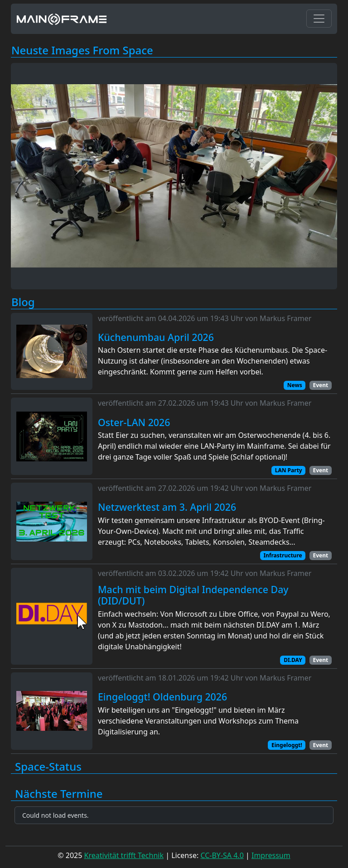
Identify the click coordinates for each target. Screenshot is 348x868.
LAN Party (289, 470)
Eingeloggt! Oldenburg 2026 (162, 697)
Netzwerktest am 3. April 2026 (167, 507)
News (295, 385)
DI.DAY (293, 660)
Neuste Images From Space (82, 50)
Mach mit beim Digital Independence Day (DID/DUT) (193, 595)
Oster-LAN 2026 (134, 422)
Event (320, 385)
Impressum (271, 855)
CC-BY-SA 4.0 (222, 855)
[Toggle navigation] (319, 19)
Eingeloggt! (287, 745)
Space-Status (48, 767)
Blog (23, 302)
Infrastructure (283, 555)
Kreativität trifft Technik (124, 855)
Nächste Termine (59, 794)
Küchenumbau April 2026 (156, 337)
